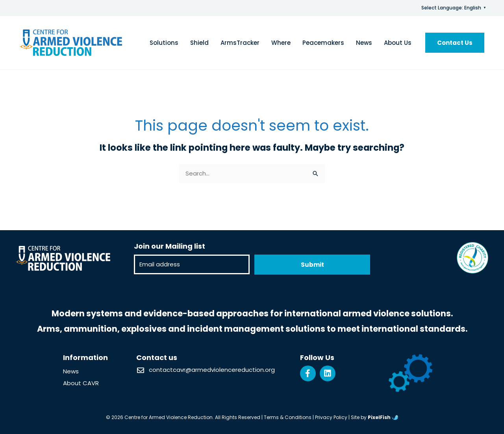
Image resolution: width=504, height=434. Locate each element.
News (71, 371)
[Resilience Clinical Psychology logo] (63, 258)
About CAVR (81, 383)
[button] (455, 43)
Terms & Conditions (288, 417)
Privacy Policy (331, 417)
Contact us (157, 357)
